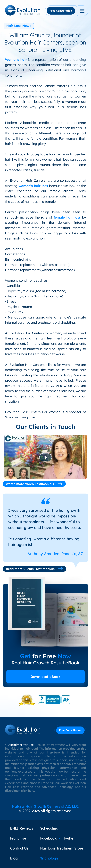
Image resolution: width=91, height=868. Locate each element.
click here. (28, 791)
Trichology (49, 858)
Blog (14, 858)
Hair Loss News (19, 26)
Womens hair (16, 60)
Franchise (18, 838)
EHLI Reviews (22, 828)
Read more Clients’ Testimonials (34, 569)
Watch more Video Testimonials (34, 484)
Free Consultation (61, 11)
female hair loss (67, 217)
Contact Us (19, 848)
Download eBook (45, 677)
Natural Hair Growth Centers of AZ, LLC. (45, 806)
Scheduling (49, 828)
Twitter (69, 838)
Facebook (48, 838)
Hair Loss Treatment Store (62, 848)
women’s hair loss (33, 186)
